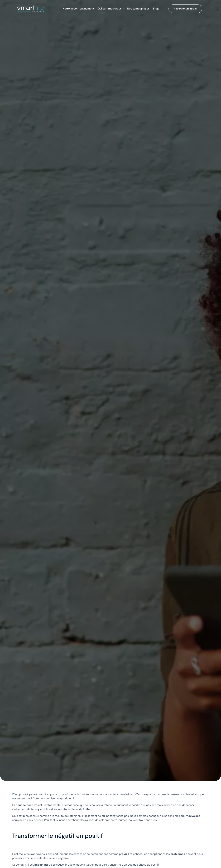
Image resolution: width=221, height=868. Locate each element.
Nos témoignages (138, 9)
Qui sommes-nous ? (111, 9)
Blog (156, 9)
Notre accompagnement (78, 9)
